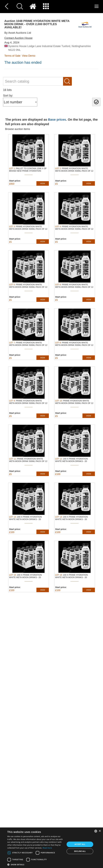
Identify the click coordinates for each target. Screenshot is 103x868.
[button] (36, 864)
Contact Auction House (18, 38)
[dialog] (51, 848)
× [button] (100, 831)
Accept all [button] (80, 844)
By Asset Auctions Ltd (18, 33)
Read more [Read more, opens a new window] (47, 848)
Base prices (57, 120)
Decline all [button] (80, 851)
